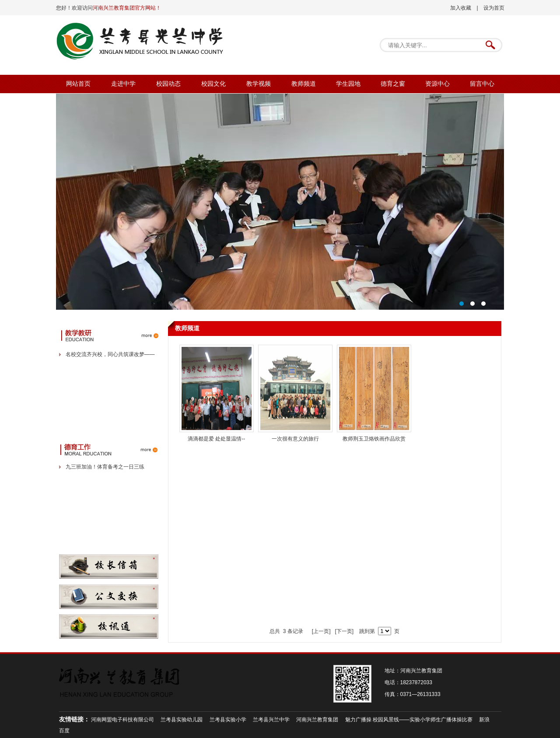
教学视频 (259, 84)
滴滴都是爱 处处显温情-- (216, 439)
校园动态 (168, 84)
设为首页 (494, 8)
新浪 (484, 720)
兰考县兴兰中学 (271, 720)
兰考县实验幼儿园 (182, 720)
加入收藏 (461, 8)
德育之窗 (393, 84)
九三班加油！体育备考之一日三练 (105, 467)
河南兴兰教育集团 (317, 720)
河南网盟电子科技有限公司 (122, 720)
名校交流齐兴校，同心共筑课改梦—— (110, 354)
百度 (64, 731)
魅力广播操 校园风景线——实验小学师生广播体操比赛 (409, 720)
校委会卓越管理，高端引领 (280, 202)
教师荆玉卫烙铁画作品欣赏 (374, 439)
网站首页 (78, 84)
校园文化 (213, 84)
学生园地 (348, 84)
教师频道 (304, 84)
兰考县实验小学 (228, 720)
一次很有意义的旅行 (295, 439)
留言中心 (482, 84)
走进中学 (123, 84)
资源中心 (437, 84)
